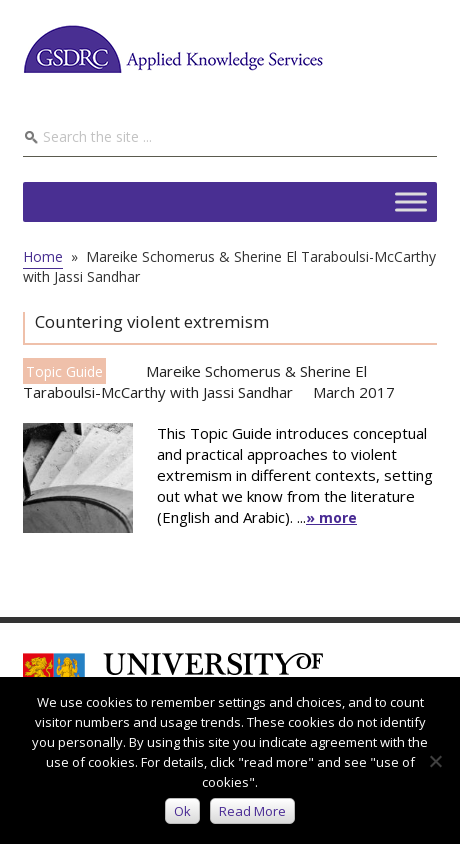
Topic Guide (64, 371)
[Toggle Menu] (411, 201)
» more (331, 517)
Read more (252, 811)
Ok (182, 811)
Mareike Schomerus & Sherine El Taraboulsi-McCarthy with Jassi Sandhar (195, 381)
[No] (435, 761)
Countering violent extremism (152, 321)
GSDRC (173, 49)
